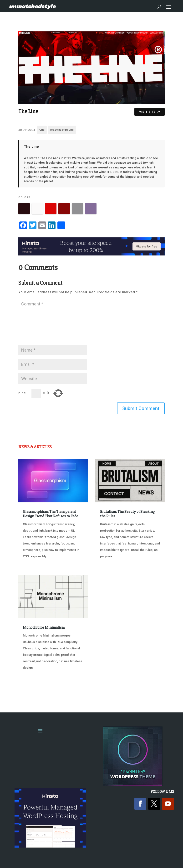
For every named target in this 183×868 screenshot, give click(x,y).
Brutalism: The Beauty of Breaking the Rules (127, 514)
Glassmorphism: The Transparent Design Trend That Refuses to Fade (51, 514)
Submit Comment (141, 408)
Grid (42, 130)
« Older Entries (34, 690)
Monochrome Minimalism (44, 628)
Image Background (62, 130)
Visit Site (150, 112)
